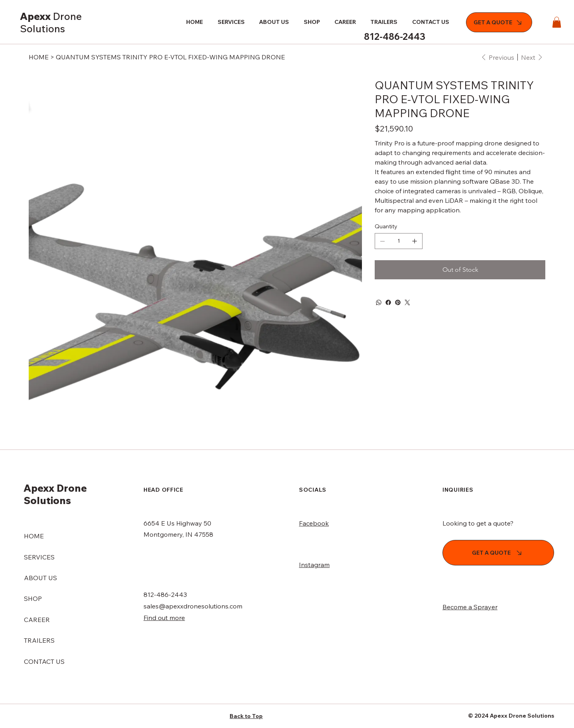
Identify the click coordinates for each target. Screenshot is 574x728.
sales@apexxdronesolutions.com (193, 606)
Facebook (314, 523)
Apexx (51, 22)
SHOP (33, 598)
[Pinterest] (398, 302)
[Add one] (415, 241)
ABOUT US (40, 578)
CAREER (37, 620)
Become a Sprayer (470, 607)
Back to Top (246, 716)
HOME (34, 536)
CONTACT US (44, 661)
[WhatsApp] (379, 302)
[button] (557, 22)
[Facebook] (388, 302)
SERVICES (39, 557)
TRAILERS (39, 640)
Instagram (314, 565)
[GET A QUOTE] (499, 22)
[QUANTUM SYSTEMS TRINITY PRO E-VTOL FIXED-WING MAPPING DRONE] (170, 57)
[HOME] (39, 57)
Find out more (164, 618)
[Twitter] (407, 302)
